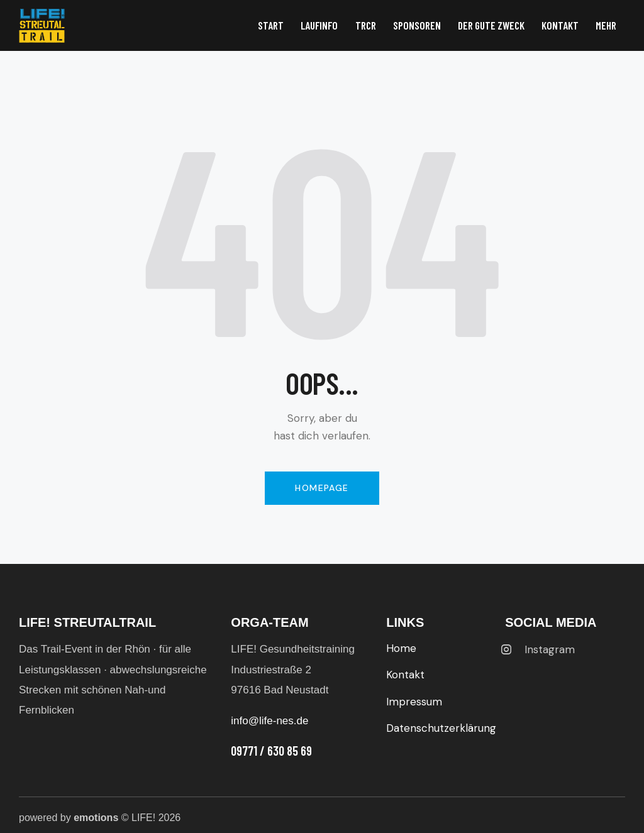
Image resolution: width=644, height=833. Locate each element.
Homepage (322, 488)
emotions (96, 818)
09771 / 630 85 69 (271, 751)
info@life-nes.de (269, 721)
